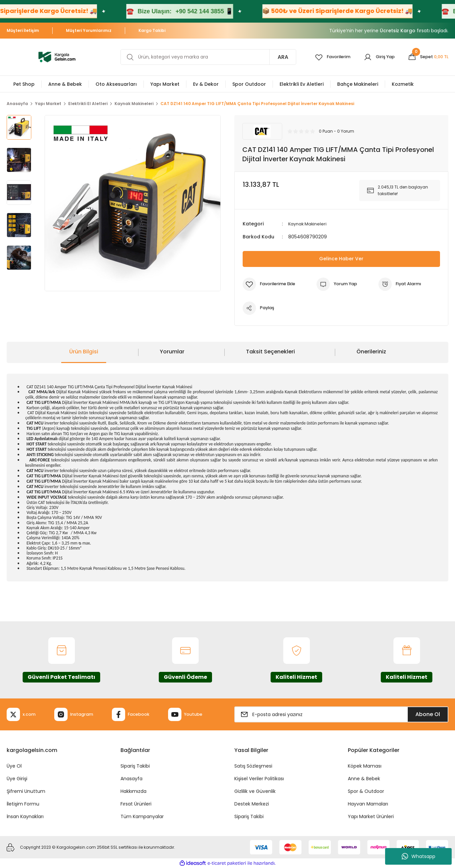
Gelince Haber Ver (341, 258)
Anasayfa (131, 779)
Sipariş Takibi (135, 766)
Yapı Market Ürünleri (371, 816)
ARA (275, 57)
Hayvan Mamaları (368, 804)
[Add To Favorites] (271, 284)
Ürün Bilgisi (84, 352)
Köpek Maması (365, 766)
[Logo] (57, 57)
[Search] (204, 57)
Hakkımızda (133, 791)
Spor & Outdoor (366, 791)
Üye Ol (14, 766)
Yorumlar (172, 352)
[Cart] (427, 57)
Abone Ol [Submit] (428, 714)
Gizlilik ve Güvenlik (255, 791)
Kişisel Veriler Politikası (259, 779)
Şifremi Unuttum (26, 791)
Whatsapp (419, 856)
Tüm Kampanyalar (142, 816)
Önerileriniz (371, 352)
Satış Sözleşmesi (253, 766)
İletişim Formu (23, 804)
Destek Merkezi (252, 804)
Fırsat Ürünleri (136, 804)
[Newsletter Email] (341, 714)
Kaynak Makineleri (309, 224)
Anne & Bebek (364, 779)
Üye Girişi (17, 779)
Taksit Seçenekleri (270, 352)
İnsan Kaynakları (25, 816)
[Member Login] (375, 57)
